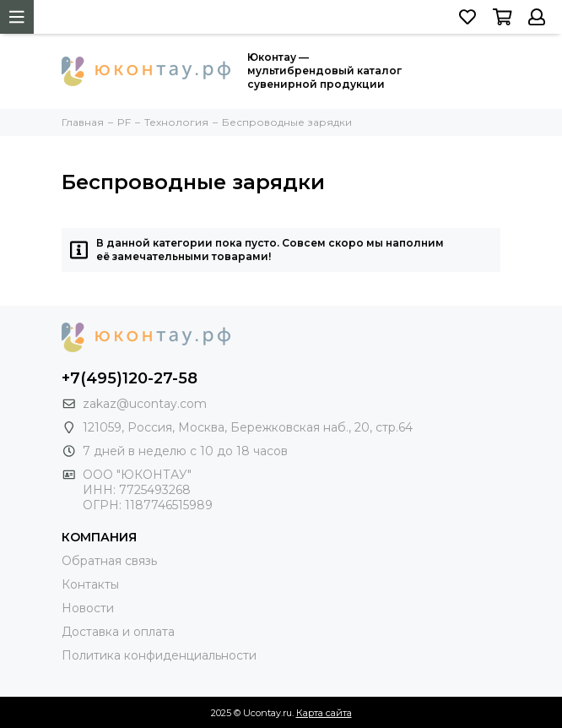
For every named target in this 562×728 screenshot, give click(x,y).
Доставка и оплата (118, 632)
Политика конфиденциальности (159, 655)
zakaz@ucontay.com (145, 404)
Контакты (90, 584)
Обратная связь (109, 561)
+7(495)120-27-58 (130, 378)
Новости (88, 608)
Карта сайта (324, 713)
